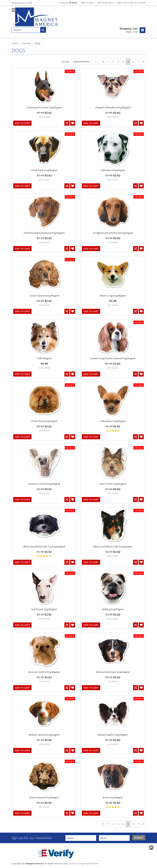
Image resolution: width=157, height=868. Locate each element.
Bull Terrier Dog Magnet (44, 609)
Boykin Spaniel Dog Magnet (44, 797)
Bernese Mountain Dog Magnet (113, 672)
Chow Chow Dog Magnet (44, 421)
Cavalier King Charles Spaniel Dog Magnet (113, 358)
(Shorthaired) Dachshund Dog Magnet (44, 233)
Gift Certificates (105, 3)
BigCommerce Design (75, 863)
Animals (26, 43)
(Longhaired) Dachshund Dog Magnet (113, 233)
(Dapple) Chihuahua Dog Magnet (113, 107)
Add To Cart (22, 123)
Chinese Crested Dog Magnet (44, 484)
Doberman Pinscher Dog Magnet (44, 107)
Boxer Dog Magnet (113, 797)
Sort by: (66, 62)
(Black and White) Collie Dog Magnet (113, 546)
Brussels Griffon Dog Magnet (44, 672)
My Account (87, 3)
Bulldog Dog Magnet (113, 609)
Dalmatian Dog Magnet (113, 170)
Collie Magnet (44, 358)
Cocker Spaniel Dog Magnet (44, 296)
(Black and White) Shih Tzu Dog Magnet (44, 546)
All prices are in (22, 3)
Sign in (120, 3)
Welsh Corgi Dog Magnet (113, 296)
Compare (68, 3)
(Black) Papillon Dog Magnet (113, 735)
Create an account (136, 3)
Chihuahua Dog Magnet (113, 421)
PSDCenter (94, 863)
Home (15, 43)
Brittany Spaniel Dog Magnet (44, 735)
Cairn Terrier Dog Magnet (113, 484)
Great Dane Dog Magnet (44, 170)
